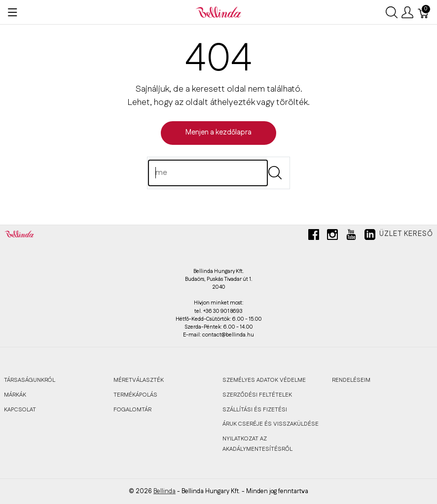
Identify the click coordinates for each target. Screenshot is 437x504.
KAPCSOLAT (20, 410)
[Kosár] (424, 12)
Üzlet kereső (406, 234)
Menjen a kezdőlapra (218, 133)
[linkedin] (370, 238)
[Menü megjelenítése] (13, 12)
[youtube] (351, 238)
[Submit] (275, 173)
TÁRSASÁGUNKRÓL (30, 380)
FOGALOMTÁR (132, 410)
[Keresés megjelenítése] (392, 12)
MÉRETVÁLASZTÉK (139, 380)
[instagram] (332, 238)
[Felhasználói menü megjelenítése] (407, 12)
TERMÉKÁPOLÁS (135, 395)
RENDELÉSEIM (351, 380)
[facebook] (314, 238)
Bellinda (164, 491)
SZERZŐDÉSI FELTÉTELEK (257, 395)
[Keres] (208, 173)
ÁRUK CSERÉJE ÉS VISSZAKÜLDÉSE (271, 424)
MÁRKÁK (15, 395)
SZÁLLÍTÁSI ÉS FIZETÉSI (255, 410)
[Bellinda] (218, 12)
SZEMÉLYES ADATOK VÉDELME (264, 380)
